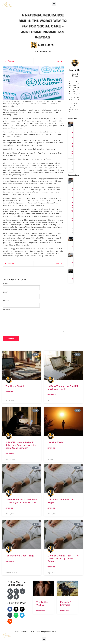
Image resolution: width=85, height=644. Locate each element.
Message (7, 309)
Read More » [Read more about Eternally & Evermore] (64, 611)
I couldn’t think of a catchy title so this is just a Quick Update (21, 501)
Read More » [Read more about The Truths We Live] (41, 611)
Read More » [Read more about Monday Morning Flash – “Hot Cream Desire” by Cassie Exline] (52, 567)
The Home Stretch (15, 386)
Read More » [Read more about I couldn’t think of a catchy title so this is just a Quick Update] (10, 508)
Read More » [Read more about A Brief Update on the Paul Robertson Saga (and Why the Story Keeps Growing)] (10, 454)
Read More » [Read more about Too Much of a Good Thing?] (10, 561)
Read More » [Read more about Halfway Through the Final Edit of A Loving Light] (52, 395)
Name (6, 284)
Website (6, 301)
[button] (54, 4)
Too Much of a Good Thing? (20, 556)
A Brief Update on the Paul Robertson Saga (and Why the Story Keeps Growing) (21, 445)
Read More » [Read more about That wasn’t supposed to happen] (52, 508)
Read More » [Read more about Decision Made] (52, 448)
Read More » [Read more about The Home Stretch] (10, 392)
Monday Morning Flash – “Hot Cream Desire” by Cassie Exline (63, 558)
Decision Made (55, 442)
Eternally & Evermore (66, 604)
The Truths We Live (42, 604)
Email (6, 292)
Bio (73, 279)
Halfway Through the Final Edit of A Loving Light (63, 388)
